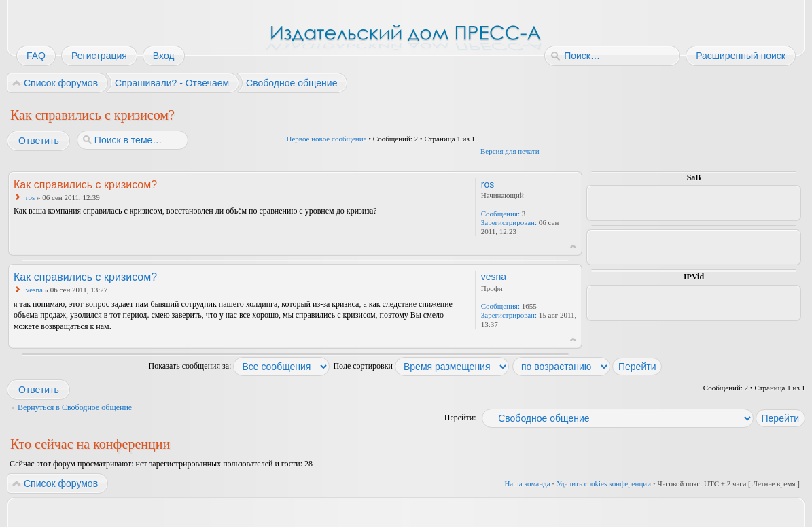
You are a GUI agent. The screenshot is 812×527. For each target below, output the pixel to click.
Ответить (38, 141)
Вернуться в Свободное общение (75, 407)
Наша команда (527, 483)
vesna (34, 290)
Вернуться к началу (573, 247)
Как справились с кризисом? (92, 115)
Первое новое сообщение (327, 139)
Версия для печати (510, 151)
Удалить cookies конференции (604, 483)
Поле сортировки (421, 366)
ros (30, 197)
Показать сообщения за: (240, 366)
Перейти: (460, 418)
